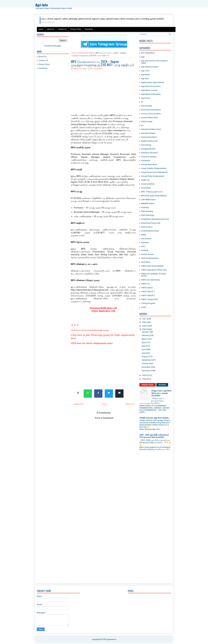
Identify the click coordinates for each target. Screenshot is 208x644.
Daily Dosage (147, 121)
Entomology (146, 145)
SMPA (144, 235)
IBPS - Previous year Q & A (152, 192)
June (144, 349)
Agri (143, 57)
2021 (144, 319)
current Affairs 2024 (149, 118)
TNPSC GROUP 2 (148, 295)
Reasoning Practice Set (151, 223)
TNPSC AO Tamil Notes (151, 280)
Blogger (58, 46)
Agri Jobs (145, 71)
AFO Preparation (148, 53)
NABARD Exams (148, 203)
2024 (144, 329)
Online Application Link (103, 311)
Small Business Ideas (150, 231)
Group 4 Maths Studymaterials (154, 168)
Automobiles (147, 106)
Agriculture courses (149, 90)
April (144, 342)
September (146, 360)
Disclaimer (89, 29)
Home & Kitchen (148, 184)
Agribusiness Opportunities (153, 82)
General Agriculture (149, 164)
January (145, 332)
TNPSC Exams (147, 288)
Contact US (43, 60)
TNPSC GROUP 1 (148, 292)
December (146, 371)
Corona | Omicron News (151, 114)
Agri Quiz (145, 78)
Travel (144, 307)
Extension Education (150, 153)
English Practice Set (149, 141)
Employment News (86, 53)
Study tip (145, 250)
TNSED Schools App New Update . (155, 418)
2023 (144, 326)
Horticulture (146, 188)
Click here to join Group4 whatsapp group (90, 330)
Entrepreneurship (148, 149)
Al (142, 102)
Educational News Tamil (151, 129)
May (143, 346)
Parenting (145, 207)
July (143, 353)
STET (143, 246)
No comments (96, 69)
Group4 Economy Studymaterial (154, 172)
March (144, 339)
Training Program (148, 303)
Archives (162, 385)
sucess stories (147, 254)
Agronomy (146, 98)
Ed (142, 125)
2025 (144, 375)
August (145, 356)
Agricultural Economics (151, 86)
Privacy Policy (76, 29)
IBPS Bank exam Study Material (154, 196)
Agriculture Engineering (151, 94)
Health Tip (145, 180)
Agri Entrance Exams (150, 67)
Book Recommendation (151, 110)
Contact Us (62, 29)
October (145, 363)
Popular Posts (148, 385)
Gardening (145, 160)
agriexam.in (112, 639)
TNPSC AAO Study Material (152, 266)
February (145, 335)
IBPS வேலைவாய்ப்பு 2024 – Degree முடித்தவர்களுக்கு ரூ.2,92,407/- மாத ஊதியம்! (102, 63)
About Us (51, 29)
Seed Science (147, 227)
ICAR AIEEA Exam (148, 200)
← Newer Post (78, 404)
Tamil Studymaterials (150, 258)
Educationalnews (148, 133)
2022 (144, 322)
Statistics (145, 243)
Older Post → (131, 404)
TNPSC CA (145, 284)
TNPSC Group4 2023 (149, 299)
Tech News (146, 262)
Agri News (145, 75)
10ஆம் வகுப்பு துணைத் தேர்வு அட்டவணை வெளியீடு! (161, 393)
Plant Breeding (147, 211)
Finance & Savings (149, 157)
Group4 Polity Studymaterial (153, 176)
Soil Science (146, 239)
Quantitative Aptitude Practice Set (155, 219)
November (146, 367)
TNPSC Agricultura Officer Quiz (154, 270)
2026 (144, 379)
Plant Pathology (148, 215)
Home (41, 29)
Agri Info (42, 5)
